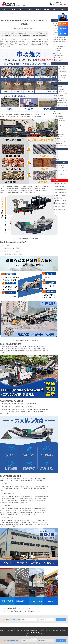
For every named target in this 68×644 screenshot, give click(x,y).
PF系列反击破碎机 (58, 49)
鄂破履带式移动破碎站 (59, 98)
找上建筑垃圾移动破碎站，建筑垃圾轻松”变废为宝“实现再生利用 (60, 192)
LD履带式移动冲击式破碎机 (60, 103)
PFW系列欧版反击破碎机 (59, 46)
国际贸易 (47, 9)
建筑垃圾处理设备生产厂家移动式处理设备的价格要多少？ (60, 187)
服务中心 (55, 9)
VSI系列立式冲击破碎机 (59, 55)
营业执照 (41, 633)
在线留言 (63, 29)
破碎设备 (55, 20)
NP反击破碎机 (57, 51)
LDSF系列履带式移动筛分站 (60, 105)
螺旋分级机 (56, 159)
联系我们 (64, 9)
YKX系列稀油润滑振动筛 (59, 121)
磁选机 (55, 155)
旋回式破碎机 (56, 23)
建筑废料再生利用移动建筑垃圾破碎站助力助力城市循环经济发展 (60, 207)
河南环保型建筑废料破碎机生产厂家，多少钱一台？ (19, 608)
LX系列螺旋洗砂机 (58, 144)
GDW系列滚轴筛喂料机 (59, 134)
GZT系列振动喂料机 (58, 116)
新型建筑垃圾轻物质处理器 (60, 146)
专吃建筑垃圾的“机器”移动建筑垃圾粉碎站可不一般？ (60, 201)
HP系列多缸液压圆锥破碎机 (60, 39)
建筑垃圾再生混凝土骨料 (59, 175)
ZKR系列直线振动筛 (58, 118)
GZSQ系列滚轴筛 (57, 137)
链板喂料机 (56, 112)
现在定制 (61, 641)
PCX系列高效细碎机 (58, 58)
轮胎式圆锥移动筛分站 (59, 91)
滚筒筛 (55, 128)
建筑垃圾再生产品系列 (59, 163)
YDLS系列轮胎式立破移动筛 (60, 94)
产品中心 (21, 9)
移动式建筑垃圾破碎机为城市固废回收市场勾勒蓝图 (60, 209)
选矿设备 (55, 149)
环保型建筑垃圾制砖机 (59, 168)
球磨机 (55, 152)
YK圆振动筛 (56, 123)
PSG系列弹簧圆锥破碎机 (59, 37)
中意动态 (30, 9)
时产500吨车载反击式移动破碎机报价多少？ (60, 204)
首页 (6, 13)
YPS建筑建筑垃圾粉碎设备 (60, 76)
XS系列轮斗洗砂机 (58, 139)
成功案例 (38, 9)
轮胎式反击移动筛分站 (59, 89)
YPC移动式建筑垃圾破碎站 (60, 66)
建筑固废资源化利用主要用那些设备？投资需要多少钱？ (60, 189)
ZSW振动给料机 (57, 114)
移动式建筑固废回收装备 (59, 69)
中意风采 (13, 9)
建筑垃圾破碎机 (57, 53)
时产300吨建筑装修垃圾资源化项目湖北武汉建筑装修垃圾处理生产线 (23, 611)
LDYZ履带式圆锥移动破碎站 (60, 100)
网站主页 (4, 9)
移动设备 (55, 84)
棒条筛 (55, 132)
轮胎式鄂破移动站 (58, 87)
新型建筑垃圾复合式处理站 (60, 78)
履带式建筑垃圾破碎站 (59, 96)
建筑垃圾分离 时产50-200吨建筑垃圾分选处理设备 (60, 184)
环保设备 (55, 63)
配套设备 (55, 108)
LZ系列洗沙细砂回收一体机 (60, 141)
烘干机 (55, 157)
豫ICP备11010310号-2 (62, 630)
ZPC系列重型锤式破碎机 (59, 60)
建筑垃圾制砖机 (57, 80)
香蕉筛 (55, 130)
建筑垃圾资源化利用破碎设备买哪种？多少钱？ (60, 195)
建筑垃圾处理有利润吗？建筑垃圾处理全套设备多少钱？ (60, 198)
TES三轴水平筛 (57, 125)
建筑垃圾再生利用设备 (59, 166)
